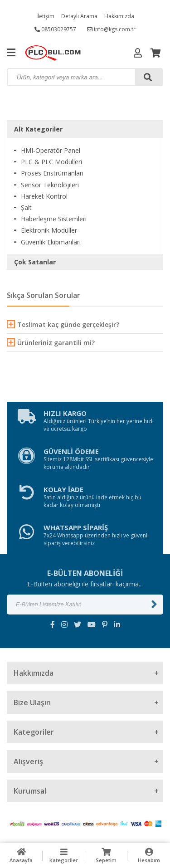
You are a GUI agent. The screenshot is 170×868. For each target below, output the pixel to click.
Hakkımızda (119, 16)
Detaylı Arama (79, 16)
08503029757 (55, 29)
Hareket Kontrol (44, 196)
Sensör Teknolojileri (50, 185)
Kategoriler (64, 856)
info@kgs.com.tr (111, 29)
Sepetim (107, 856)
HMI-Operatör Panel (51, 150)
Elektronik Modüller (49, 230)
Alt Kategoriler (38, 129)
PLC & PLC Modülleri (51, 162)
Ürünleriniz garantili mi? (51, 343)
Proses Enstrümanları (52, 173)
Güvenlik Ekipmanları (51, 242)
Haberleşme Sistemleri (54, 219)
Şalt (26, 207)
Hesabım (149, 856)
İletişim (45, 16)
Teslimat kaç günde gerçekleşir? (63, 324)
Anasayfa (21, 856)
